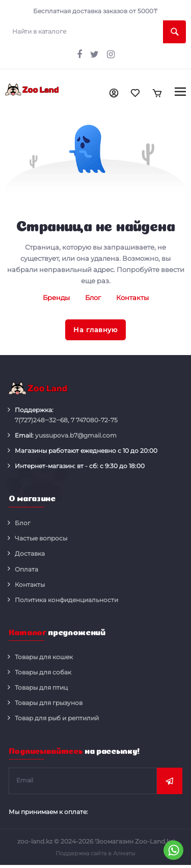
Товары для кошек (44, 657)
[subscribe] (83, 781)
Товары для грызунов (49, 703)
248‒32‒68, (42, 420)
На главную (95, 330)
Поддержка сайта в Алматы (95, 853)
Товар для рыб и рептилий (57, 718)
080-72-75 (94, 420)
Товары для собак (43, 672)
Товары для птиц (41, 687)
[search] (95, 32)
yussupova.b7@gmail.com (76, 435)
